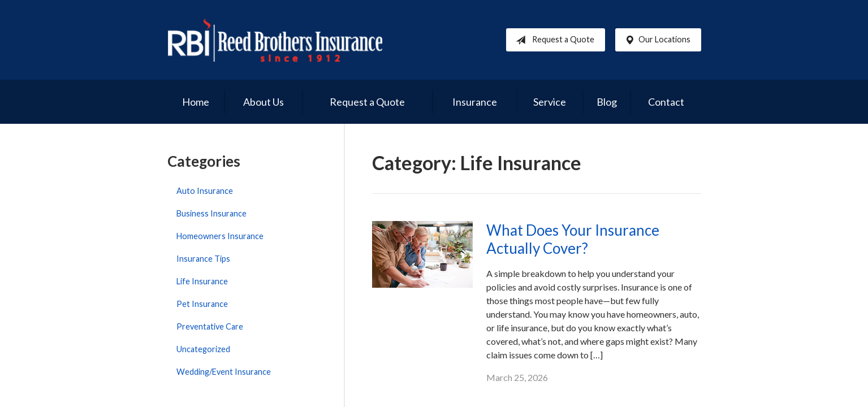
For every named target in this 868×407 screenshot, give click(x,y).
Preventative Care (210, 326)
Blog (607, 102)
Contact (666, 102)
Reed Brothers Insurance (275, 40)
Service (550, 102)
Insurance (475, 102)
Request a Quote (553, 40)
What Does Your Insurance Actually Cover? (573, 239)
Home (196, 102)
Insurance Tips (203, 259)
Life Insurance (202, 281)
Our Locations (655, 40)
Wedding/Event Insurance (224, 372)
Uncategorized (203, 349)
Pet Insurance (202, 304)
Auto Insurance (205, 191)
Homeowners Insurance (220, 236)
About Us (264, 102)
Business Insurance (211, 213)
